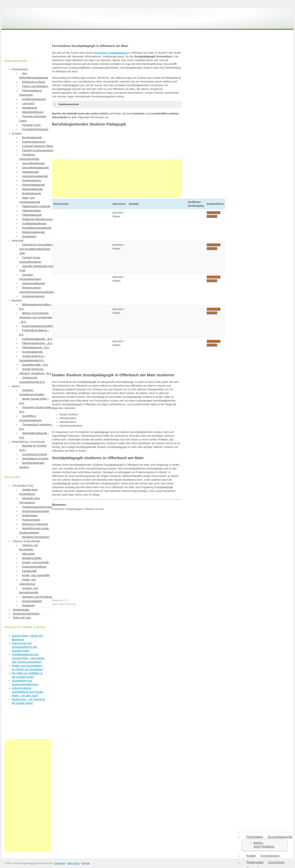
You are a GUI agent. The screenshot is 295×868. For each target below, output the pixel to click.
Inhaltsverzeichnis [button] (66, 104)
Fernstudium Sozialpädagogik (110, 53)
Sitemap (86, 863)
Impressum (59, 863)
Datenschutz (73, 863)
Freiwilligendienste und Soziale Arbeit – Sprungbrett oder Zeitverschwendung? (28, 658)
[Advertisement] (117, 178)
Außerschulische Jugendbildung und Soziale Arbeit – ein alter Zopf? (27, 692)
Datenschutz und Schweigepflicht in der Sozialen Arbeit (24, 647)
